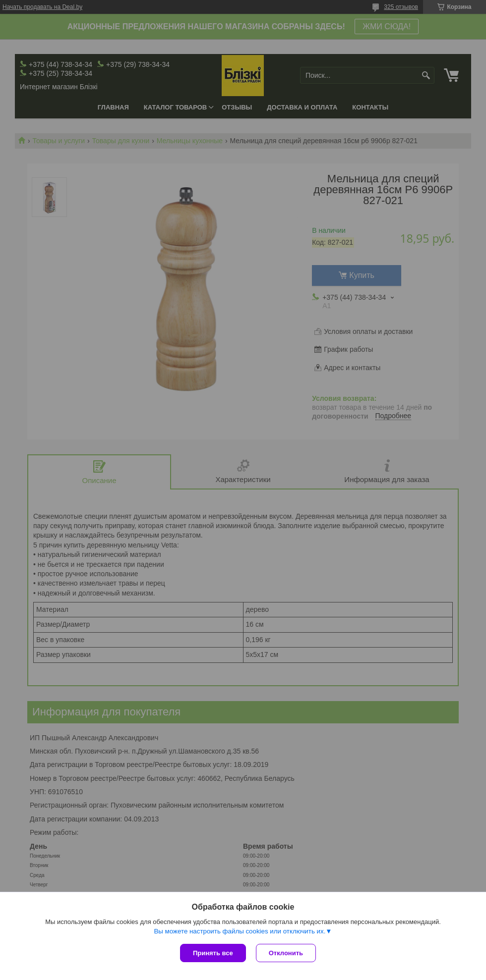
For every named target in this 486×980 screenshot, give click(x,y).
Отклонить (286, 953)
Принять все (213, 953)
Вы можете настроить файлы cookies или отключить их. (240, 931)
